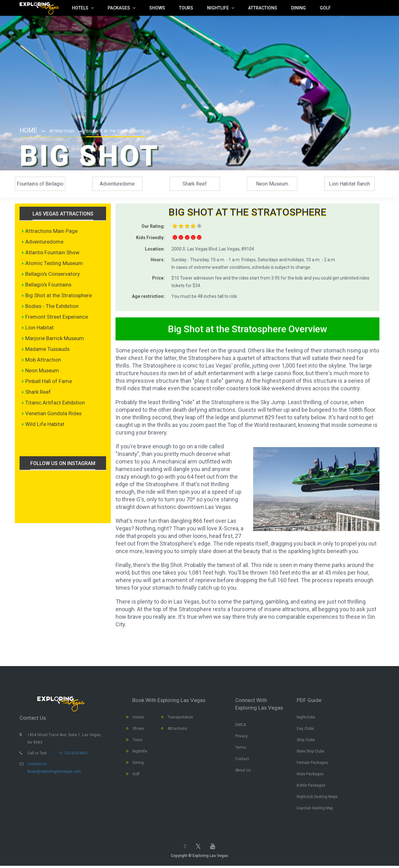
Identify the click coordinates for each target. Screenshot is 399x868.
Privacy (241, 737)
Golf (136, 775)
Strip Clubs (306, 741)
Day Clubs (305, 730)
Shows (138, 730)
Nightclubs (306, 718)
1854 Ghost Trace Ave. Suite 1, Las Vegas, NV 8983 (65, 740)
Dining (138, 764)
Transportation (180, 718)
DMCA (241, 726)
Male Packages (310, 775)
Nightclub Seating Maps (317, 798)
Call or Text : (38, 754)
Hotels (138, 718)
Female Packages (312, 764)
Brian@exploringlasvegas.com (54, 772)
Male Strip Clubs (311, 753)
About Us (243, 771)
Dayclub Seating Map (315, 809)
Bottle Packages (311, 787)
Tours (137, 741)
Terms (241, 749)
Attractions (62, 131)
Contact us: (38, 765)
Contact (242, 760)
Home (29, 130)
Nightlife (140, 753)
